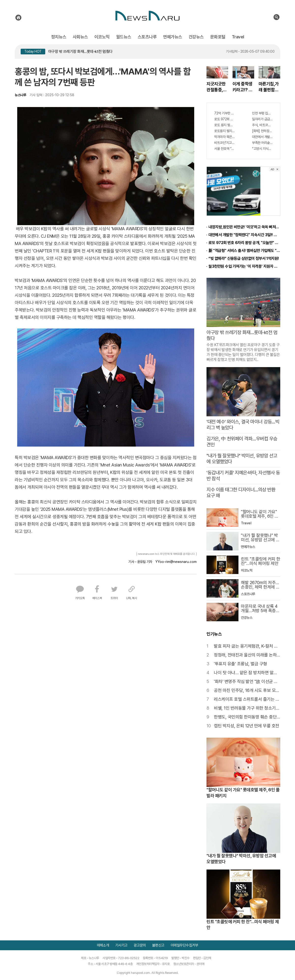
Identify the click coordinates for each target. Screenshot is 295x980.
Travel (238, 37)
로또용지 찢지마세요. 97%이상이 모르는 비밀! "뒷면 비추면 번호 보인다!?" (224, 131)
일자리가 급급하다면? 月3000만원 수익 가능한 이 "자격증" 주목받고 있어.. (262, 119)
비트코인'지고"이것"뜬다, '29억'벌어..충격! (224, 143)
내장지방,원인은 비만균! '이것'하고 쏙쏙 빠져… (244, 227)
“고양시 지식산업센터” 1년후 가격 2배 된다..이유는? (262, 149)
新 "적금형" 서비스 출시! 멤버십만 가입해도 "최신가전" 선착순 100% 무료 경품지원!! (244, 251)
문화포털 (218, 37)
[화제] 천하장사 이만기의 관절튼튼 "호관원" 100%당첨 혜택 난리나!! (262, 131)
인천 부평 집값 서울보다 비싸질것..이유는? (262, 113)
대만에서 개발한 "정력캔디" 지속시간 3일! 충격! (262, 137)
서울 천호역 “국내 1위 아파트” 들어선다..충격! (224, 149)
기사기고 (121, 945)
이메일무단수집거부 (184, 945)
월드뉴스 (124, 37)
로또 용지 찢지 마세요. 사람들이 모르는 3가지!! (224, 125)
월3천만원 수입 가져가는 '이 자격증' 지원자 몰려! (244, 266)
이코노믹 (102, 37)
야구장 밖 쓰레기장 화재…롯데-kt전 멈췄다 (80, 52)
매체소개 (103, 945)
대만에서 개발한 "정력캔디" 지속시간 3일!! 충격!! (244, 235)
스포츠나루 (147, 37)
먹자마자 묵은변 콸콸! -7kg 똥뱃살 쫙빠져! (224, 137)
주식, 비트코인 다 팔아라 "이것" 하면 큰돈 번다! (262, 125)
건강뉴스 (196, 37)
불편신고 (158, 945)
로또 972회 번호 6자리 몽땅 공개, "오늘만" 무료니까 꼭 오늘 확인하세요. (224, 119)
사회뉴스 (80, 37)
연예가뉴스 (173, 37)
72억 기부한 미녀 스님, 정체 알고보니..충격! (224, 113)
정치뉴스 (59, 37)
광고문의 (140, 945)
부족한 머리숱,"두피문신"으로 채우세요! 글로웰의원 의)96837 (262, 143)
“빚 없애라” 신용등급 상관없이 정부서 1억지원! (244, 258)
